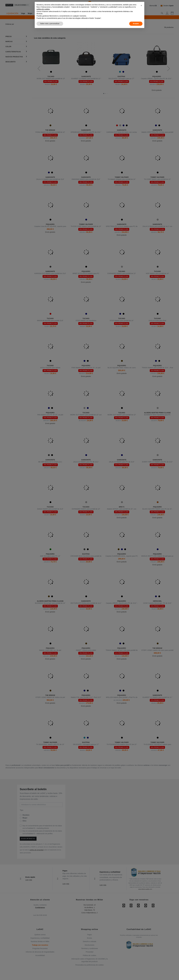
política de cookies (43, 9)
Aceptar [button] (136, 24)
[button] (141, 5)
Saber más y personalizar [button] (50, 24)
